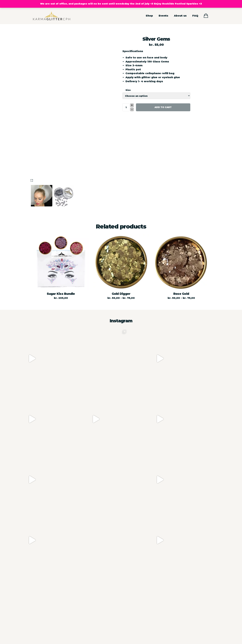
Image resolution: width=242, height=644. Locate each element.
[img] (32, 180)
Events (163, 16)
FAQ (195, 16)
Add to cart (163, 107)
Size (128, 90)
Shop (149, 16)
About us (180, 16)
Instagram (121, 321)
